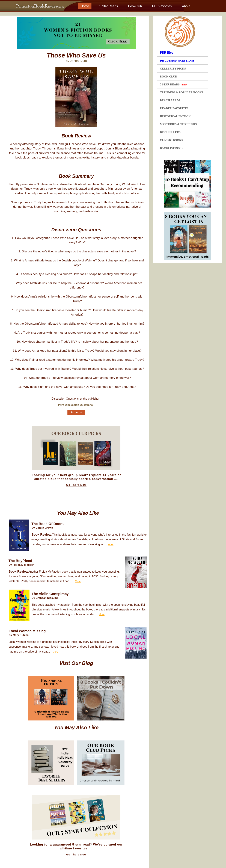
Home (85, 6)
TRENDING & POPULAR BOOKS (182, 92)
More (111, 544)
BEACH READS (170, 100)
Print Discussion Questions (75, 405)
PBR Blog (167, 53)
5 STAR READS (174, 84)
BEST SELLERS (170, 132)
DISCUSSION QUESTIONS (177, 61)
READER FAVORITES (174, 108)
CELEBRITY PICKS (173, 69)
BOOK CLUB (168, 77)
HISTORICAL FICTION (175, 116)
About (186, 6)
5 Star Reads (108, 6)
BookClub (135, 6)
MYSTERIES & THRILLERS (178, 124)
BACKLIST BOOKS (173, 148)
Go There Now (76, 485)
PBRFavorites (162, 6)
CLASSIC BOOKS (171, 140)
